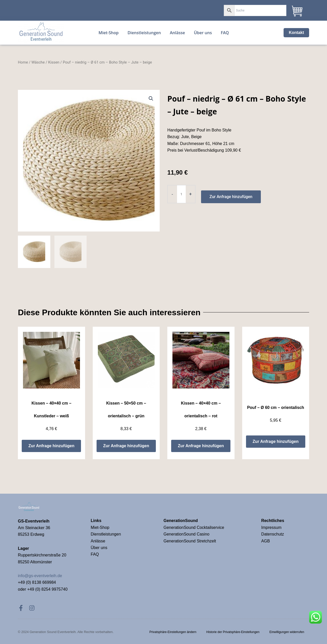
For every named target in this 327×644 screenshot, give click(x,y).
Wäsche (38, 68)
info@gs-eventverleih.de (40, 575)
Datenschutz (273, 534)
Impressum (272, 527)
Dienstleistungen (106, 534)
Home (23, 68)
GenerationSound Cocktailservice (194, 527)
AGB (266, 540)
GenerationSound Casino (187, 534)
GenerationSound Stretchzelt (190, 540)
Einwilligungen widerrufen (287, 632)
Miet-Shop (100, 527)
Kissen (54, 68)
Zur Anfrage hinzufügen (231, 203)
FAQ (95, 554)
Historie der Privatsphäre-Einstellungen (232, 632)
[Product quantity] (181, 200)
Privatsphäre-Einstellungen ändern (172, 632)
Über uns (99, 547)
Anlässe (98, 540)
